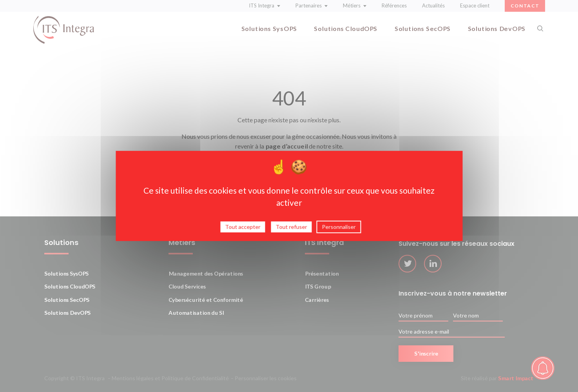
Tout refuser (292, 228)
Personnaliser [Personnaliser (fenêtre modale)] (339, 228)
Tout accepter (243, 228)
